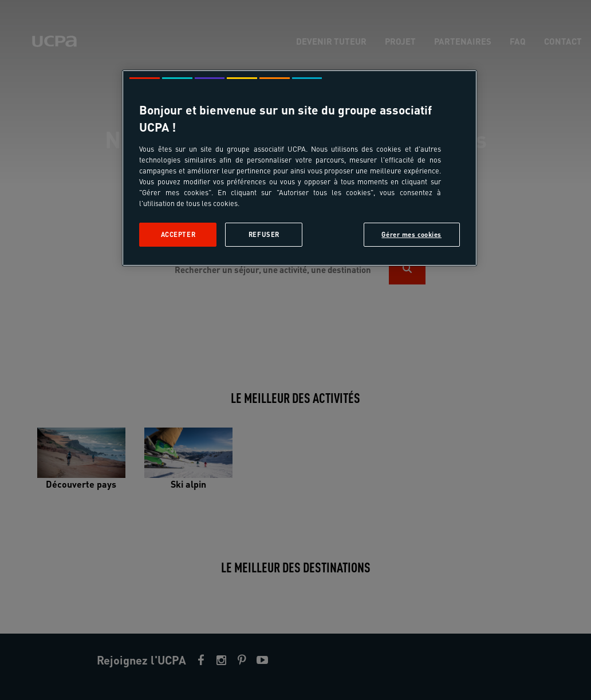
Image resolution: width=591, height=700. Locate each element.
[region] (299, 168)
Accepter (178, 234)
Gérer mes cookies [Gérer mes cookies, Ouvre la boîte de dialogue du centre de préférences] (411, 234)
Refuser (264, 234)
